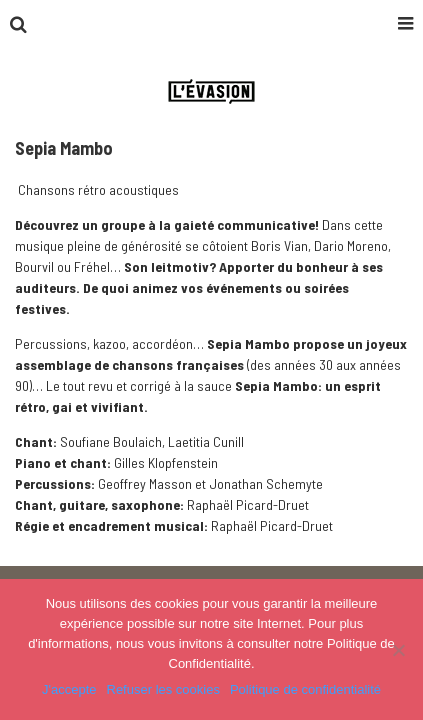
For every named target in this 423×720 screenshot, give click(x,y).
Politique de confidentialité (305, 689)
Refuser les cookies (163, 689)
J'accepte (69, 689)
